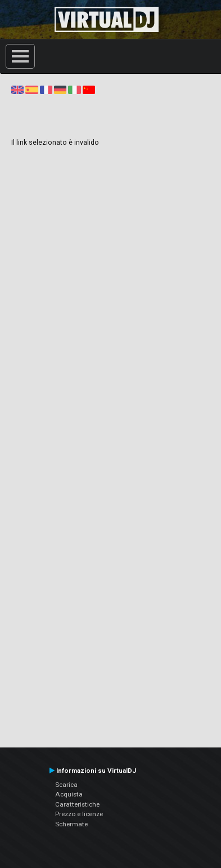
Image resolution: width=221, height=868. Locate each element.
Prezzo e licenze (79, 814)
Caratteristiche (77, 804)
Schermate (71, 824)
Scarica (66, 785)
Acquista (69, 794)
